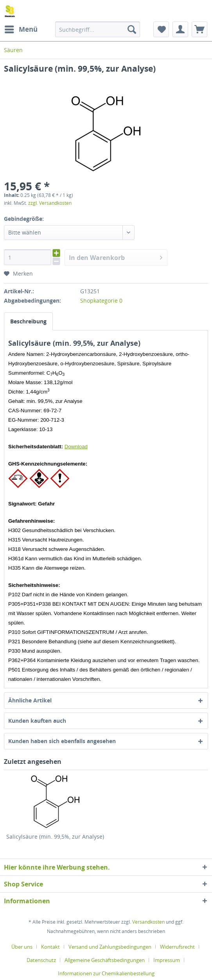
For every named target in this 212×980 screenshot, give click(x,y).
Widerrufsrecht (177, 947)
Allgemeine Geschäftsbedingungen (105, 960)
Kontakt (50, 947)
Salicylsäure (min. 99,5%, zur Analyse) (55, 837)
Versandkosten (148, 922)
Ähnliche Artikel (30, 700)
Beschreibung (28, 321)
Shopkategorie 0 (101, 300)
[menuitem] (21, 29)
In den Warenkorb (116, 257)
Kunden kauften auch (37, 721)
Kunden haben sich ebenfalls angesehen (62, 741)
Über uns (22, 947)
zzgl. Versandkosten (50, 203)
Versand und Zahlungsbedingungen (110, 947)
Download (76, 447)
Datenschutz (41, 960)
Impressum (167, 960)
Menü (21, 28)
